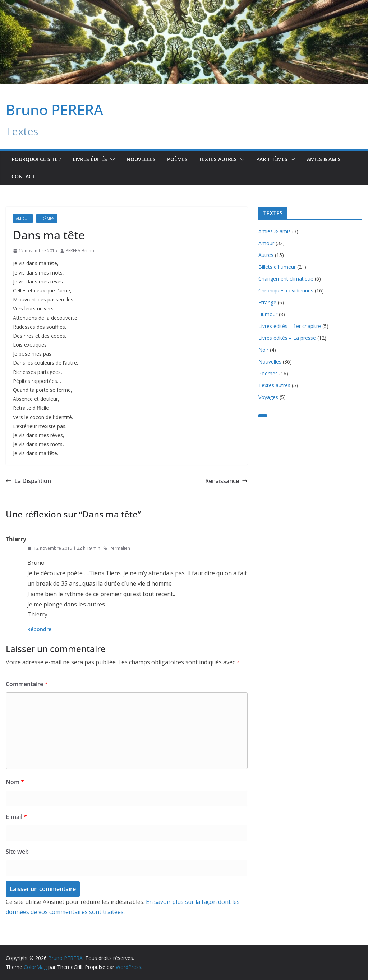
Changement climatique (286, 279)
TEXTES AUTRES (218, 159)
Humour (268, 314)
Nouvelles (141, 159)
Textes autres (274, 385)
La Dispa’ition (28, 481)
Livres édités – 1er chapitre (290, 326)
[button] (111, 159)
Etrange (267, 302)
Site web (17, 852)
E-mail (16, 817)
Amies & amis (324, 159)
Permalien (117, 548)
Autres (266, 255)
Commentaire (27, 684)
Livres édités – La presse (287, 338)
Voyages (268, 397)
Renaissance (226, 481)
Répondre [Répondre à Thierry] (39, 629)
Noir (263, 350)
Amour (23, 219)
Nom (15, 782)
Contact (23, 176)
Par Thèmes (272, 159)
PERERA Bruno (80, 251)
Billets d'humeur (277, 267)
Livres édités (90, 159)
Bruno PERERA (54, 110)
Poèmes (177, 159)
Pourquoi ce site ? (36, 159)
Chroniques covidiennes (286, 290)
